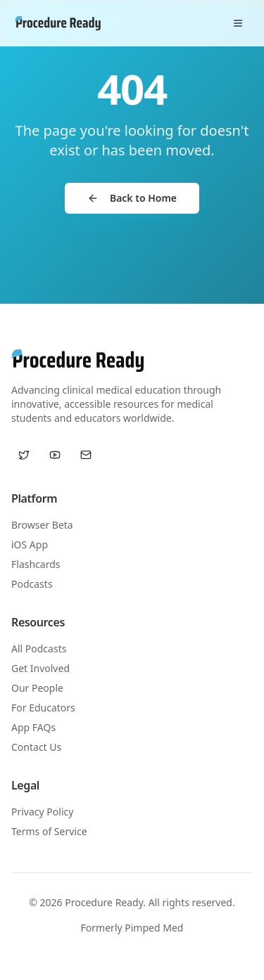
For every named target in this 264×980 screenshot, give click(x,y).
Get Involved (40, 668)
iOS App (30, 544)
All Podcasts (39, 649)
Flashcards (36, 564)
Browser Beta (42, 525)
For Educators (43, 708)
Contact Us (36, 747)
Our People (37, 688)
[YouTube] (55, 455)
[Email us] (86, 455)
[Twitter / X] (24, 455)
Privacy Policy (42, 812)
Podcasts (32, 584)
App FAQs (33, 727)
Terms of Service (49, 831)
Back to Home (132, 198)
